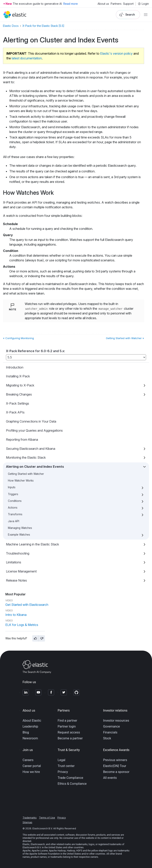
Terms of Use (47, 818)
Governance (112, 726)
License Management (21, 571)
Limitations (14, 562)
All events (110, 778)
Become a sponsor (116, 772)
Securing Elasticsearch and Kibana (31, 449)
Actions (13, 508)
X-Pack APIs (15, 412)
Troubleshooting (18, 553)
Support (128, 4)
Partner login (67, 726)
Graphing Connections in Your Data (31, 421)
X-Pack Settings (18, 403)
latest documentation (27, 58)
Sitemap (27, 822)
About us (103, 4)
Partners (116, 4)
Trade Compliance (70, 778)
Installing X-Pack (18, 376)
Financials (110, 732)
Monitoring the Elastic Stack (26, 457)
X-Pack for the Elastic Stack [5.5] (43, 26)
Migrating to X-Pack (20, 385)
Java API (14, 521)
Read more (71, 4)
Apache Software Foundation (45, 854)
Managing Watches (20, 528)
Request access (69, 732)
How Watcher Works (21, 481)
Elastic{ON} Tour (115, 766)
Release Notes (16, 580)
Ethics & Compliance (72, 784)
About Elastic (32, 721)
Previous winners (115, 760)
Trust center (66, 766)
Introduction (15, 367)
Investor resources (116, 721)
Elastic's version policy (116, 53)
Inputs (12, 487)
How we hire (31, 772)
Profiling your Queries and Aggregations (34, 430)
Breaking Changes (19, 394)
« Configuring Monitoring (18, 338)
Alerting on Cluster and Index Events (35, 467)
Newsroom (30, 738)
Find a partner (67, 721)
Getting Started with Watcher (26, 474)
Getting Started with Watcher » (125, 338)
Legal (61, 760)
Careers (28, 760)
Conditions (15, 501)
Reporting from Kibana (22, 440)
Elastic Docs (11, 26)
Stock (107, 738)
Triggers (13, 494)
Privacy (63, 772)
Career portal (32, 766)
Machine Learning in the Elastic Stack (32, 544)
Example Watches (19, 535)
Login (143, 4)
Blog (26, 732)
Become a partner (70, 738)
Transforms (15, 514)
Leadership (30, 726)
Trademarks (30, 818)
